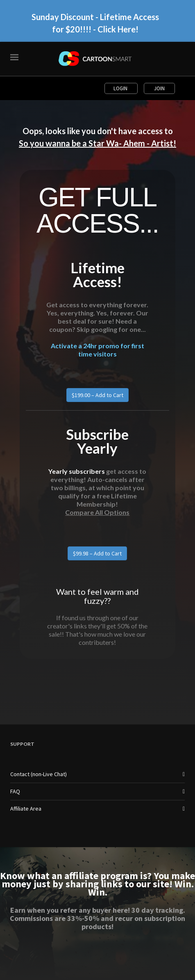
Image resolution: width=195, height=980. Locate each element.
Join (159, 88)
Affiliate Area (26, 809)
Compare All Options (97, 512)
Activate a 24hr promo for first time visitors (97, 350)
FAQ (15, 791)
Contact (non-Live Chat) (39, 774)
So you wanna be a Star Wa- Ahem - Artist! (97, 143)
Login (121, 88)
